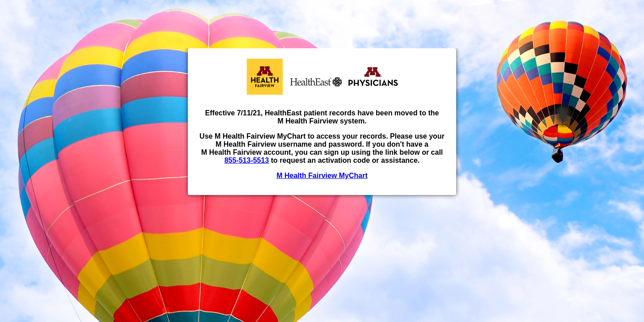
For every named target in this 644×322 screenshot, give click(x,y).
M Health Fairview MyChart (322, 176)
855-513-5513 (247, 160)
